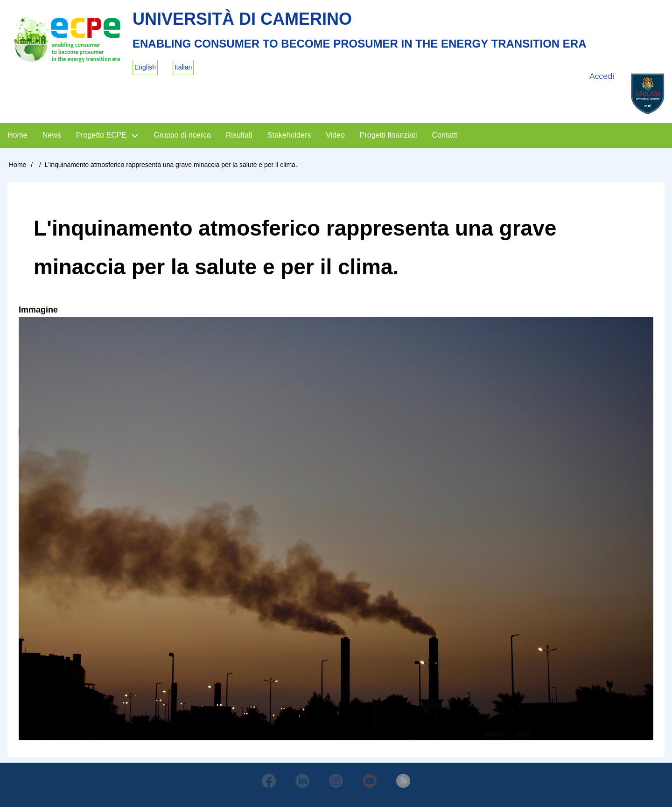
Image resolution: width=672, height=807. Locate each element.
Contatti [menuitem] (445, 135)
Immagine (38, 310)
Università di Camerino (242, 19)
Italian (183, 67)
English (145, 67)
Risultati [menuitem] (239, 135)
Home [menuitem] (17, 135)
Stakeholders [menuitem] (289, 135)
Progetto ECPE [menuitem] (101, 135)
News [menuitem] (52, 135)
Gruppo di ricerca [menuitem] (182, 135)
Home (17, 165)
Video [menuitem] (335, 135)
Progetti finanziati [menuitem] (388, 135)
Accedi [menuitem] (602, 76)
